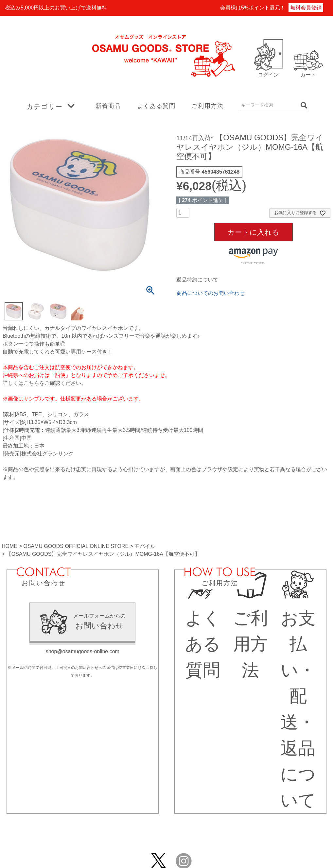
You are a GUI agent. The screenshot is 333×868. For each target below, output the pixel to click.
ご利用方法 (207, 106)
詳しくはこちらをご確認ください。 (44, 383)
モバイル (145, 546)
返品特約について (197, 280)
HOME (9, 546)
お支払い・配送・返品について (298, 696)
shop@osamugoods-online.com (83, 651)
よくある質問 (156, 106)
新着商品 (108, 106)
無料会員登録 (306, 8)
